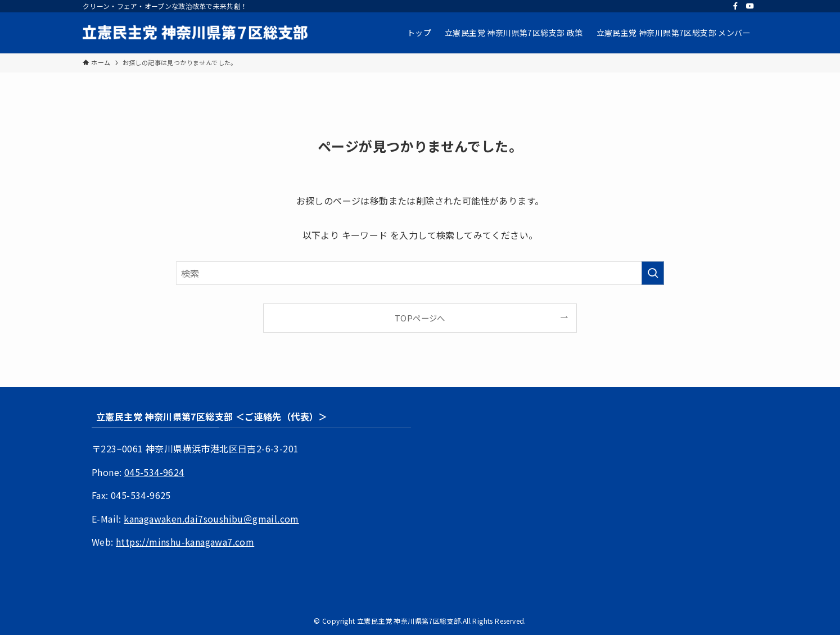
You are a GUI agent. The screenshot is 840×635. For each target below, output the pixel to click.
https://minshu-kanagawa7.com (185, 542)
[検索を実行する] (653, 273)
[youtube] (750, 6)
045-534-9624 (154, 472)
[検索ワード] (420, 273)
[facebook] (735, 6)
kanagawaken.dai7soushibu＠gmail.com (211, 519)
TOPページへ (420, 318)
